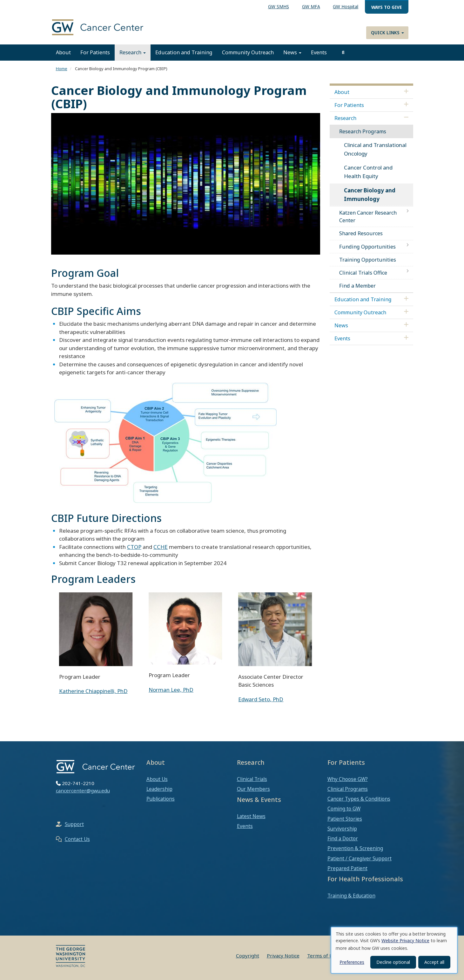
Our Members (253, 789)
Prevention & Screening (355, 848)
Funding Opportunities (367, 247)
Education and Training (184, 52)
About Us (157, 779)
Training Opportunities (368, 260)
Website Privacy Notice (405, 940)
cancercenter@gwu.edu (83, 790)
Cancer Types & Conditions (359, 799)
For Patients (95, 52)
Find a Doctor (343, 838)
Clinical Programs (348, 789)
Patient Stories (345, 819)
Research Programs (363, 131)
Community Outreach (248, 52)
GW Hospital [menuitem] (346, 7)
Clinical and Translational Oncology (375, 149)
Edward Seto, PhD (261, 699)
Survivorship (342, 829)
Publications (161, 799)
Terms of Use (323, 956)
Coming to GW (344, 809)
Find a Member (357, 286)
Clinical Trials (252, 779)
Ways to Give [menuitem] (387, 7)
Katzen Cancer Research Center (368, 217)
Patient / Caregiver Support (360, 858)
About (63, 52)
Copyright (248, 956)
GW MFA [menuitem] (311, 7)
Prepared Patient (347, 868)
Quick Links (387, 33)
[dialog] (394, 950)
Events (319, 52)
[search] (343, 52)
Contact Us (77, 839)
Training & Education (351, 896)
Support (74, 824)
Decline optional (393, 962)
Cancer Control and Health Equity (368, 172)
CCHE (161, 547)
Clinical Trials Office (363, 273)
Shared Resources (361, 233)
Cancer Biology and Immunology (370, 195)
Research (133, 52)
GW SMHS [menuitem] (279, 7)
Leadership (159, 789)
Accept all (434, 962)
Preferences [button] (352, 962)
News (292, 52)
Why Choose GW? (348, 779)
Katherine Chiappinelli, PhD (93, 691)
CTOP (134, 547)
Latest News (251, 816)
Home (62, 69)
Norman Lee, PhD (171, 690)
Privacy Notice (283, 956)
